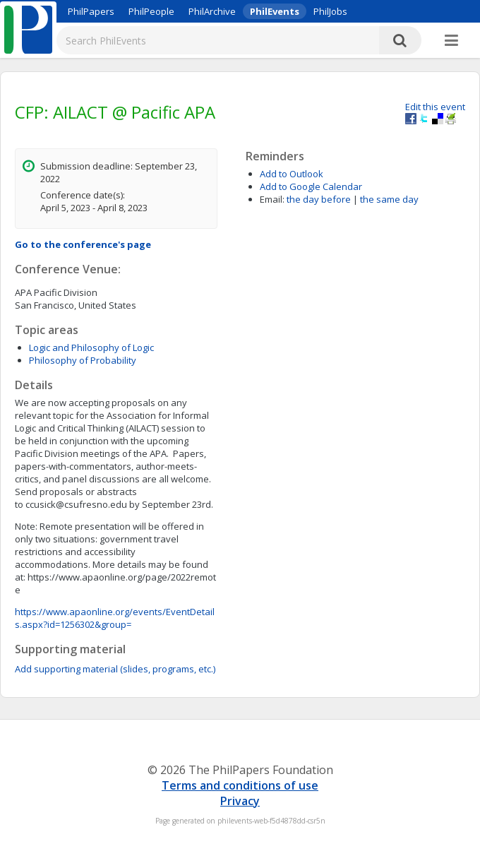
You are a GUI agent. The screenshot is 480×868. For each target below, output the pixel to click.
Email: (272, 199)
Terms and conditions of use (240, 785)
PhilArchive (212, 11)
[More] (451, 41)
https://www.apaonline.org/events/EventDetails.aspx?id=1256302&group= (115, 618)
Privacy (240, 801)
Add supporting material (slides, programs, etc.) (115, 669)
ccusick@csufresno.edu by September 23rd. (116, 564)
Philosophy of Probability (83, 360)
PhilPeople (151, 11)
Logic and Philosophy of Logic (91, 347)
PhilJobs (330, 11)
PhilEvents (275, 11)
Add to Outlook (292, 174)
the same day (389, 199)
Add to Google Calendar (311, 186)
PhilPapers (91, 11)
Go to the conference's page (83, 244)
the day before (319, 199)
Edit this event (435, 107)
